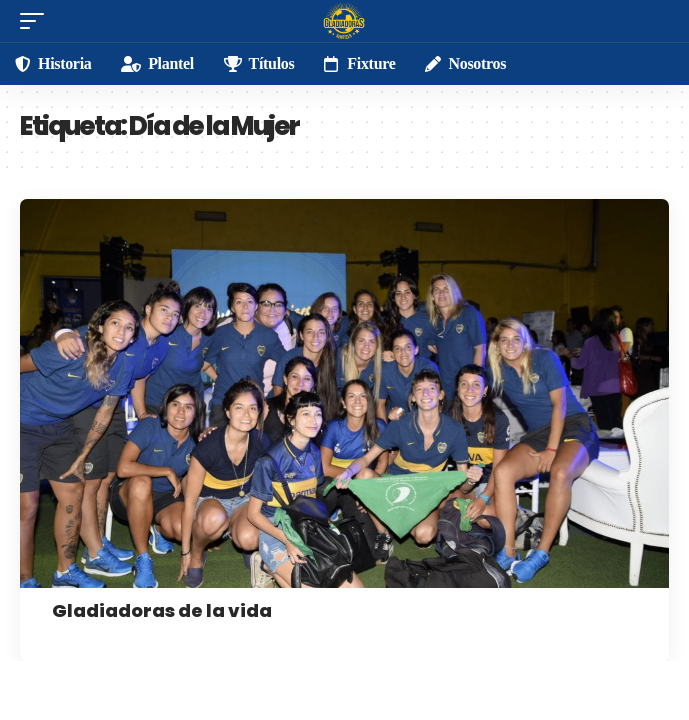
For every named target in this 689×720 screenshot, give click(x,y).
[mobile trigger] (37, 21)
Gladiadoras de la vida (162, 610)
